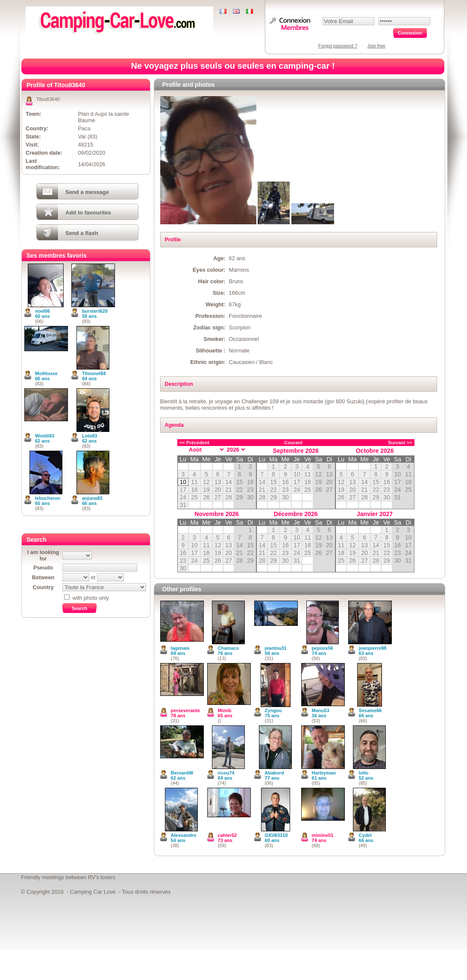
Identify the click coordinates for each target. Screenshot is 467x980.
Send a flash (82, 233)
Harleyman (324, 773)
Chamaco (229, 648)
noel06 (43, 311)
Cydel (365, 835)
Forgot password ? (338, 46)
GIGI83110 (276, 835)
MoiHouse (46, 373)
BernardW (182, 773)
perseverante (186, 710)
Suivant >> (400, 443)
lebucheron (48, 498)
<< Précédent (194, 443)
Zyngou (273, 710)
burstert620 (95, 311)
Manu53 (321, 710)
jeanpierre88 (373, 648)
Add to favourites (88, 213)
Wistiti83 (45, 436)
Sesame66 (370, 710)
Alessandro (184, 835)
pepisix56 (323, 648)
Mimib (225, 710)
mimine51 (323, 835)
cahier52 (228, 835)
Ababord (275, 773)
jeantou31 (276, 648)
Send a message (87, 192)
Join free (376, 46)
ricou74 (226, 773)
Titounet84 (94, 373)
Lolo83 (90, 436)
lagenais (180, 648)
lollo (364, 773)
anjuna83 (92, 498)
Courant (293, 443)
